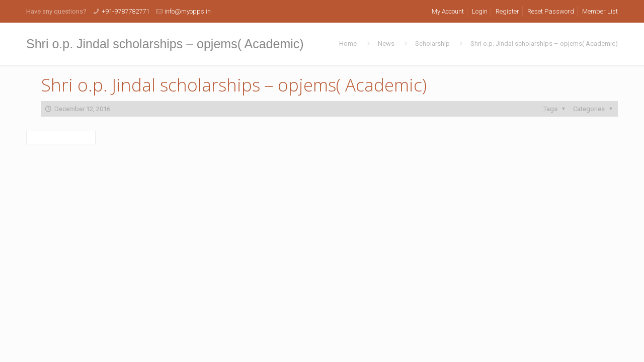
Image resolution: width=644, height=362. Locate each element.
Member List (600, 11)
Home (348, 43)
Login (480, 11)
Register (507, 11)
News (386, 43)
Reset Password (551, 11)
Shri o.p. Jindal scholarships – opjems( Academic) (544, 43)
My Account (448, 11)
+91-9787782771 (126, 11)
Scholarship (432, 43)
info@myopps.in (188, 11)
